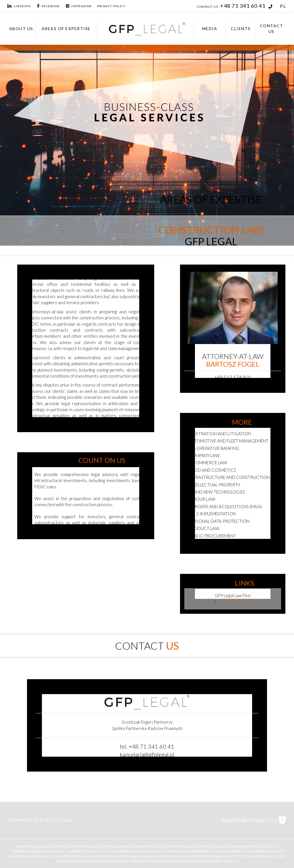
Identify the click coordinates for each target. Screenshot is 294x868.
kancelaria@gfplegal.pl (147, 754)
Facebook (48, 6)
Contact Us (272, 29)
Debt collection (92, 851)
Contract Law (61, 851)
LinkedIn (19, 6)
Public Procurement (212, 536)
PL (283, 6)
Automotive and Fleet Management (99, 846)
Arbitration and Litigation (220, 434)
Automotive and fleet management (229, 441)
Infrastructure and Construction (229, 477)
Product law (204, 528)
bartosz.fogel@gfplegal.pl (233, 385)
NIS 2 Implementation (212, 514)
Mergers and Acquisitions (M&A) (225, 506)
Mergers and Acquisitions (178, 856)
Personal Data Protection (219, 521)
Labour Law (202, 499)
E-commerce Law (208, 463)
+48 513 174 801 (233, 377)
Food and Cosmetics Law (165, 851)
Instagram (79, 6)
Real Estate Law (173, 861)
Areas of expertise (66, 29)
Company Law (204, 455)
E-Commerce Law (124, 851)
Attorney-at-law (233, 360)
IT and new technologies (217, 492)
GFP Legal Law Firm (233, 595)
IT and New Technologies (105, 856)
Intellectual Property (214, 485)
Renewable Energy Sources (214, 861)
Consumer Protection (250, 846)
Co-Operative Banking (214, 448)
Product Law (145, 861)
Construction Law (210, 846)
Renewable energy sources (219, 543)
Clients (241, 29)
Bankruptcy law (149, 846)
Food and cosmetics (212, 470)
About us (21, 29)
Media (210, 29)
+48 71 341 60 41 (246, 6)
